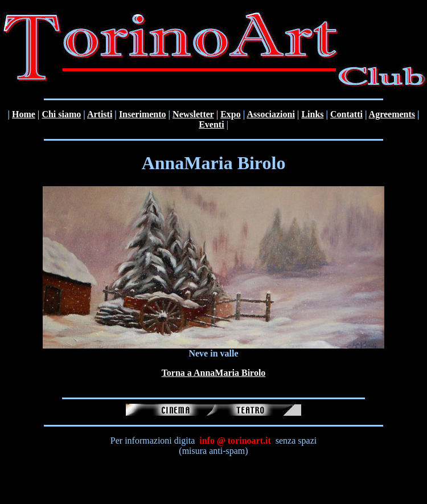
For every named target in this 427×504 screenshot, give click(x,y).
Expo (231, 114)
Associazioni (270, 114)
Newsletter (193, 114)
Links (312, 114)
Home (24, 114)
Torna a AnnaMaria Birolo (214, 373)
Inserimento (143, 114)
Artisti (100, 114)
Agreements (392, 114)
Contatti (346, 114)
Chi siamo (61, 114)
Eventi (211, 124)
